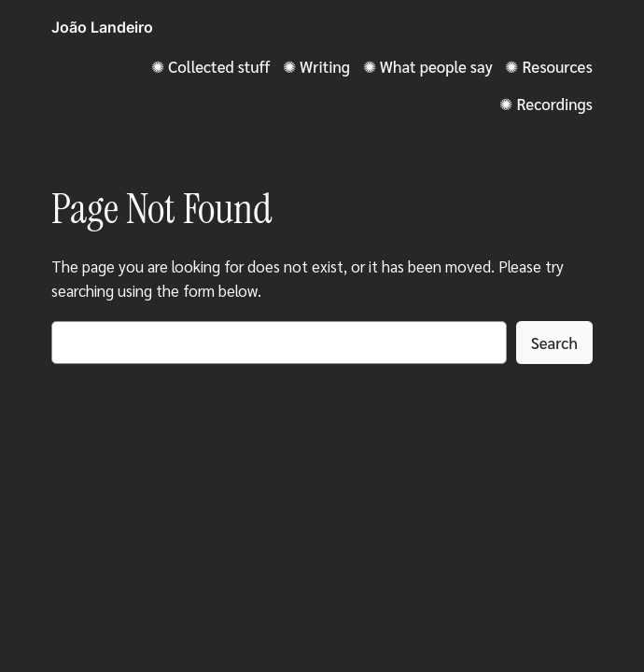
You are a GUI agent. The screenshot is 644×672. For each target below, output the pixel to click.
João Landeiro (102, 27)
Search (554, 343)
